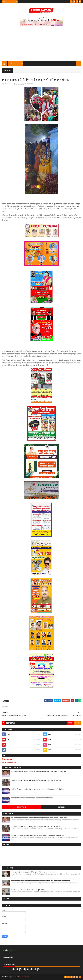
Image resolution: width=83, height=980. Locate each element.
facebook (70, 723)
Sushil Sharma (25, 977)
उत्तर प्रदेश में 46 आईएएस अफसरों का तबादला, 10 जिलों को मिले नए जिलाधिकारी (32, 798)
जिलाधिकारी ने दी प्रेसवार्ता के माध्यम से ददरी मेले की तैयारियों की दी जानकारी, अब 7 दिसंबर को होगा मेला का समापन (41, 881)
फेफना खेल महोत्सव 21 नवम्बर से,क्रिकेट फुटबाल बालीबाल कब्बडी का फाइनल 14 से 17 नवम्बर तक (36, 780)
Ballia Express (9, 760)
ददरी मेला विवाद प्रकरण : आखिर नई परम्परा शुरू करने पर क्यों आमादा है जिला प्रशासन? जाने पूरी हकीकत (38, 789)
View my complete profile (9, 763)
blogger (78, 723)
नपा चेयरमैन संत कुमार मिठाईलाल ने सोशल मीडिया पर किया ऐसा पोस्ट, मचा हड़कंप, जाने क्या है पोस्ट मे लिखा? (39, 772)
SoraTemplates (9, 977)
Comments (61, 807)
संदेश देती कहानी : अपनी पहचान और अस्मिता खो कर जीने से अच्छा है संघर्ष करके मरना (33, 872)
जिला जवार (30, 84)
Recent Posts (22, 807)
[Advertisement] (41, 45)
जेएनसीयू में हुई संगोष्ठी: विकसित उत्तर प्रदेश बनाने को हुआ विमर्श (28, 890)
